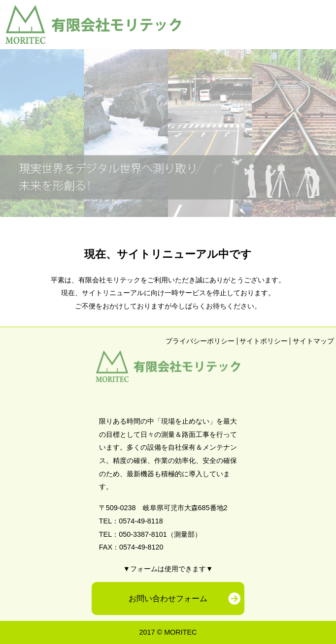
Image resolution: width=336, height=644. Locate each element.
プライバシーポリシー (200, 341)
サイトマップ (313, 341)
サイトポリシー (264, 341)
